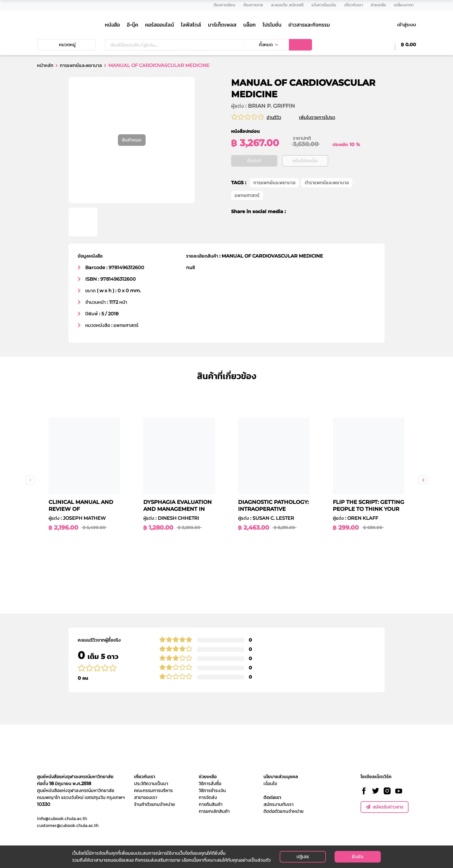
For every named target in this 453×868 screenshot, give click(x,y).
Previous (30, 480)
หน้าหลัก (45, 65)
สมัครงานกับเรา (279, 804)
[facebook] (294, 230)
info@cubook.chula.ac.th (62, 818)
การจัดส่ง (208, 797)
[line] (314, 230)
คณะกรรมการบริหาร (153, 790)
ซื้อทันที (254, 179)
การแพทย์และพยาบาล (81, 65)
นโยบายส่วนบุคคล (281, 777)
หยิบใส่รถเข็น (305, 179)
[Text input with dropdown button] (174, 45)
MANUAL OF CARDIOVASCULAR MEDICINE (159, 65)
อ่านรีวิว (274, 117)
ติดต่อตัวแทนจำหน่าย (284, 811)
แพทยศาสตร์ (247, 213)
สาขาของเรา (146, 797)
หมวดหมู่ (66, 45)
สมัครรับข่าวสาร (385, 807)
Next (423, 480)
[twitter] (303, 230)
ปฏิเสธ (303, 857)
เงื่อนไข (270, 784)
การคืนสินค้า (211, 804)
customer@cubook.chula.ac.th (68, 825)
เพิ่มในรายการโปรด (324, 117)
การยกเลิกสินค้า (214, 811)
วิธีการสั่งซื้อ (210, 784)
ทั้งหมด (266, 45)
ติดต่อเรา (272, 797)
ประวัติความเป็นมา (151, 784)
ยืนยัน (358, 857)
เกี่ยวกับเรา (145, 777)
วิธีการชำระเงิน (212, 790)
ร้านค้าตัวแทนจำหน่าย (155, 804)
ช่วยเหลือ (208, 777)
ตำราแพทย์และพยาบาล (327, 201)
